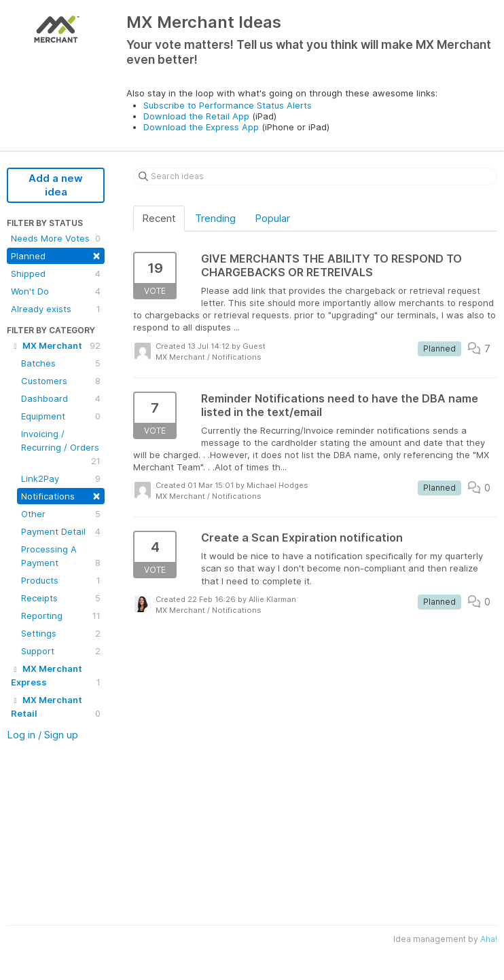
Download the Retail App (196, 116)
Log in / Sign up (42, 735)
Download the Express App (201, 127)
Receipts (61, 598)
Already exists (56, 309)
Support (61, 651)
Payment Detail (61, 531)
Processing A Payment (61, 557)
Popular (272, 218)
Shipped (56, 274)
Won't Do (56, 291)
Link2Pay (61, 478)
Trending (215, 218)
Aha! (489, 939)
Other (61, 514)
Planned (56, 255)
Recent (159, 218)
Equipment (61, 416)
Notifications (61, 495)
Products (61, 580)
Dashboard (61, 398)
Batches (61, 363)
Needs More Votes (56, 238)
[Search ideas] (315, 176)
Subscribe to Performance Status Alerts (228, 105)
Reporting (61, 616)
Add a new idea (56, 185)
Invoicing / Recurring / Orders (61, 448)
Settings (61, 633)
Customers (61, 381)
